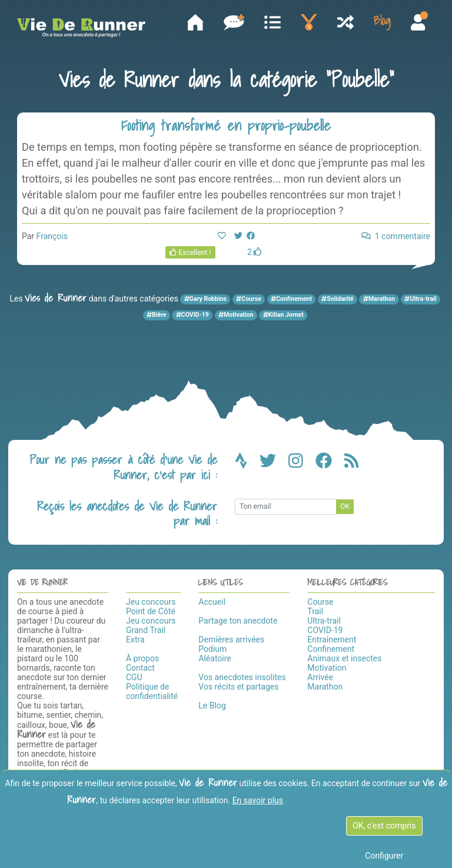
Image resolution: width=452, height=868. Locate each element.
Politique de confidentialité (152, 693)
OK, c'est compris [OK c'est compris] (384, 826)
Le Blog (212, 707)
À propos (142, 660)
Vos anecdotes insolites (242, 678)
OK (345, 508)
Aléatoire (215, 660)
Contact (140, 669)
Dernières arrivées (231, 641)
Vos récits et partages (238, 688)
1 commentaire (396, 237)
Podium (212, 650)
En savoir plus (258, 800)
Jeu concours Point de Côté (151, 608)
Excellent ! (190, 254)
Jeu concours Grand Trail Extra (151, 631)
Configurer (384, 856)
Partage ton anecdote (238, 622)
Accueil (212, 603)
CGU (134, 678)
